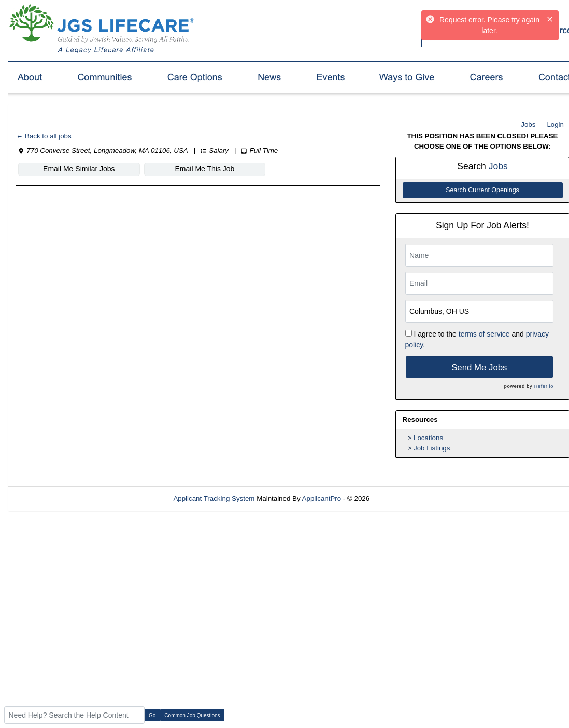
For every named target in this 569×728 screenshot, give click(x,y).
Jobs (528, 125)
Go (152, 715)
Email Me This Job (204, 169)
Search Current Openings (482, 190)
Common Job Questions (192, 715)
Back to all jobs (44, 136)
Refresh (400, 498)
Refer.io (544, 386)
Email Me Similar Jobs (79, 169)
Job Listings (432, 448)
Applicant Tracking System (214, 498)
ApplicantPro (322, 498)
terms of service (484, 334)
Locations (428, 438)
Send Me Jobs (479, 367)
